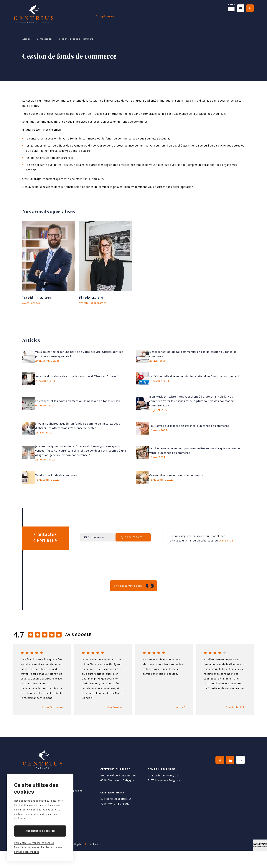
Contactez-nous (202, 9)
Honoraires (206, 20)
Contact (248, 20)
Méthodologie (144, 20)
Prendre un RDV (164, 9)
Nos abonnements (175, 20)
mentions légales (40, 810)
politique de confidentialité (30, 814)
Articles (228, 20)
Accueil (70, 20)
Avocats (90, 20)
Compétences (115, 20)
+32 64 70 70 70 (239, 9)
